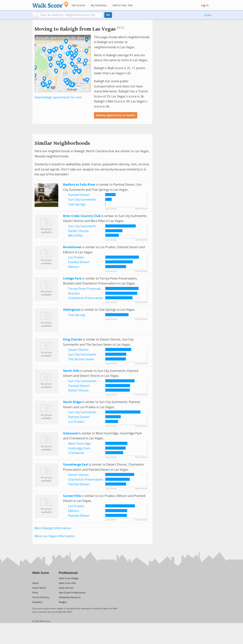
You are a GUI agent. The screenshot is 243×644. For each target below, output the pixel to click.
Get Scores (78, 5)
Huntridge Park (79, 448)
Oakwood (70, 433)
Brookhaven (72, 247)
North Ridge (72, 402)
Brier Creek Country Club (82, 216)
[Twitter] (34, 578)
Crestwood (76, 453)
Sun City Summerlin (82, 200)
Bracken (74, 293)
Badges (63, 602)
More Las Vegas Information (55, 536)
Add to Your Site (123, 5)
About (35, 583)
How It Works (39, 588)
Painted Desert (79, 195)
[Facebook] (40, 578)
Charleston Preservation (86, 298)
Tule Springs (77, 204)
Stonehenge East (76, 465)
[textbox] (71, 15)
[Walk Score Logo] (50, 5)
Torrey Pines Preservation (87, 289)
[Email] (46, 578)
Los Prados (76, 257)
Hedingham (72, 310)
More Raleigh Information (53, 528)
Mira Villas (75, 236)
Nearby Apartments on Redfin (116, 115)
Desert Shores (78, 231)
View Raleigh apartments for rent (58, 97)
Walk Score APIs (67, 583)
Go (108, 15)
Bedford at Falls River (79, 185)
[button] (35, 15)
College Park (72, 278)
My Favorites (99, 5)
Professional (68, 573)
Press (35, 593)
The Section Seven (81, 359)
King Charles (73, 339)
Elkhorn (74, 267)
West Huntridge (79, 444)
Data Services (66, 588)
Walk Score (41, 573)
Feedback (37, 602)
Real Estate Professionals (72, 593)
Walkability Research (70, 597)
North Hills (71, 371)
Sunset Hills (72, 496)
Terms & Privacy (41, 597)
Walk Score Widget (69, 578)
